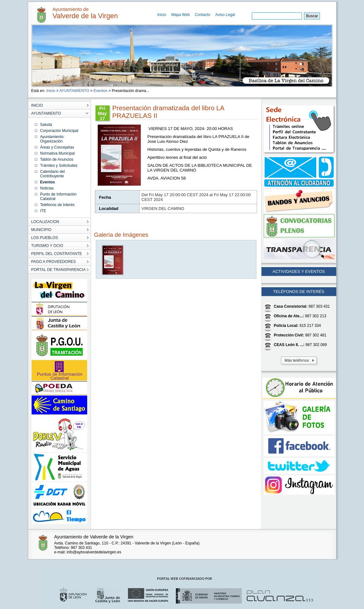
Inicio (162, 15)
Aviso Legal (225, 15)
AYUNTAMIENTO (74, 91)
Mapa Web (181, 15)
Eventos (100, 91)
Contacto (202, 15)
